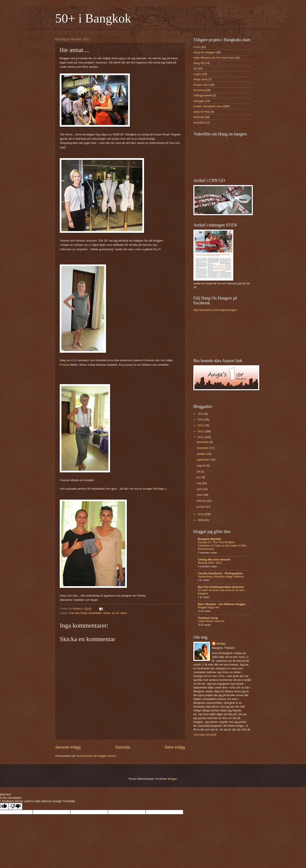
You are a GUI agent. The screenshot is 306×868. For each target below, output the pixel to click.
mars (200, 495)
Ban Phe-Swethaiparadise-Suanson (221, 587)
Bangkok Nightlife (209, 539)
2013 (201, 425)
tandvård (199, 123)
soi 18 (115, 613)
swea (124, 613)
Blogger (172, 779)
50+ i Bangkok (93, 18)
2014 (201, 419)
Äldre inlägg (175, 747)
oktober (202, 454)
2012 (201, 431)
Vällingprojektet (203, 95)
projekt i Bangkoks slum (208, 106)
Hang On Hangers (204, 52)
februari (202, 501)
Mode (107, 613)
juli (199, 471)
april (200, 489)
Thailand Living (208, 618)
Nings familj (200, 79)
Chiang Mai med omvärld (214, 560)
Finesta (64, 365)
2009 (201, 520)
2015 (201, 414)
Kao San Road (78, 613)
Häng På (199, 63)
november (203, 448)
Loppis (197, 74)
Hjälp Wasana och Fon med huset (214, 58)
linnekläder (95, 613)
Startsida (123, 747)
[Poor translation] (16, 806)
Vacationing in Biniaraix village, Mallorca (221, 577)
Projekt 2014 (201, 85)
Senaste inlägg (68, 747)
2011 (201, 437)
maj (199, 483)
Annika (221, 644)
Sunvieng (199, 90)
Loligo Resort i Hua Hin (211, 621)
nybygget (199, 101)
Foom (197, 47)
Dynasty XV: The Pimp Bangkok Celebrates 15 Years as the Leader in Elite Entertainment (222, 546)
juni (199, 477)
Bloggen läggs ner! (209, 607)
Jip (195, 68)
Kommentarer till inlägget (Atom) (96, 756)
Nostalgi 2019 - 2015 (210, 563)
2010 (201, 514)
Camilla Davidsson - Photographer (220, 573)
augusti (201, 466)
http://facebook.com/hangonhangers (215, 310)
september (203, 460)
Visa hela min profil (205, 735)
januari (201, 507)
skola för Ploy (202, 112)
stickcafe (199, 117)
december (203, 442)
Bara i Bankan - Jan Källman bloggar (222, 604)
